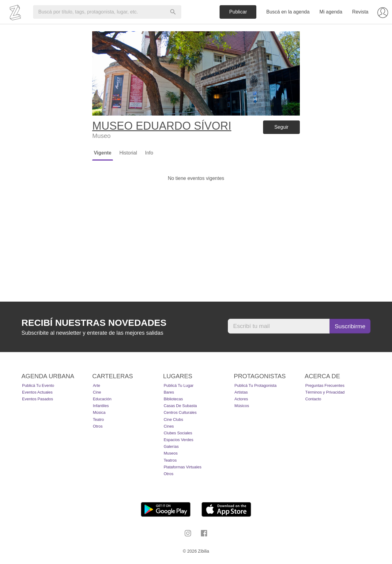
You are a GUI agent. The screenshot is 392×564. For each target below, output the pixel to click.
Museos (171, 453)
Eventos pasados (38, 399)
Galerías (171, 446)
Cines (169, 426)
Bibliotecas (173, 399)
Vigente (103, 153)
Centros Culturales (180, 412)
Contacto (313, 399)
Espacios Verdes (178, 440)
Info (149, 153)
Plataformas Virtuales (182, 467)
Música (99, 412)
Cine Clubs (173, 419)
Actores (241, 399)
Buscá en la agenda (288, 12)
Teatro (98, 419)
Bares (169, 392)
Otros (98, 426)
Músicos (242, 406)
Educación (102, 399)
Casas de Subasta (180, 406)
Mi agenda (331, 12)
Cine (97, 392)
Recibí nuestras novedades (94, 323)
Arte (96, 385)
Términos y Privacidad (325, 392)
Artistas (241, 392)
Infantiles (101, 406)
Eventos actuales (37, 392)
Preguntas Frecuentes (325, 385)
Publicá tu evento (38, 385)
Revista (360, 12)
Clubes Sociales (178, 433)
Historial (128, 153)
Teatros (170, 460)
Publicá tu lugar (179, 385)
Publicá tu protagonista (256, 385)
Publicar (238, 12)
